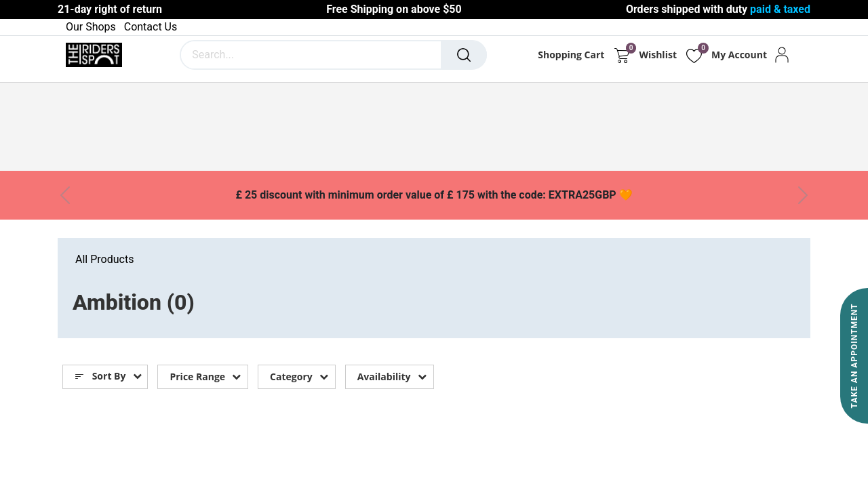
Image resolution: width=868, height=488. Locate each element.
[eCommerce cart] (622, 55)
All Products (104, 259)
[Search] (464, 55)
